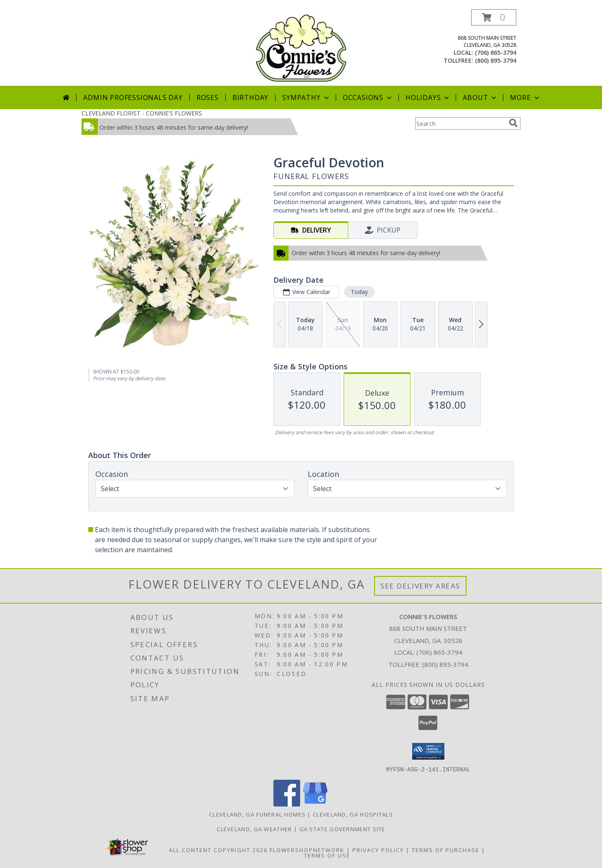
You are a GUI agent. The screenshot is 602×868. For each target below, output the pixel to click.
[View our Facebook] (287, 804)
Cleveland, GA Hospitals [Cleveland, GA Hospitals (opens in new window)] (353, 814)
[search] (513, 123)
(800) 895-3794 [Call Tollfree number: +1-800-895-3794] (445, 664)
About (480, 97)
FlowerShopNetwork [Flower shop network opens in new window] (307, 850)
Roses (208, 97)
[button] (494, 17)
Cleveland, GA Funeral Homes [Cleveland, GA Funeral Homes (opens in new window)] (257, 814)
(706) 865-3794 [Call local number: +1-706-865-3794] (496, 52)
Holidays (428, 97)
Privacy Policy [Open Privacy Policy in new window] (378, 850)
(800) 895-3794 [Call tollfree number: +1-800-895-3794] (496, 60)
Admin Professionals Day (133, 97)
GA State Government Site (342, 829)
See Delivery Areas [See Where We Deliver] (420, 586)
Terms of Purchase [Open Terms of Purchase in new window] (446, 850)
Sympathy (306, 97)
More (525, 97)
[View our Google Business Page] (315, 804)
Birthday (250, 97)
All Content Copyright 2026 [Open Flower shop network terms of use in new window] (218, 850)
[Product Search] (460, 123)
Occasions (368, 97)
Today (359, 292)
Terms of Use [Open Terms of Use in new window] (327, 855)
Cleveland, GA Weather (254, 829)
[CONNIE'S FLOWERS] (301, 47)
